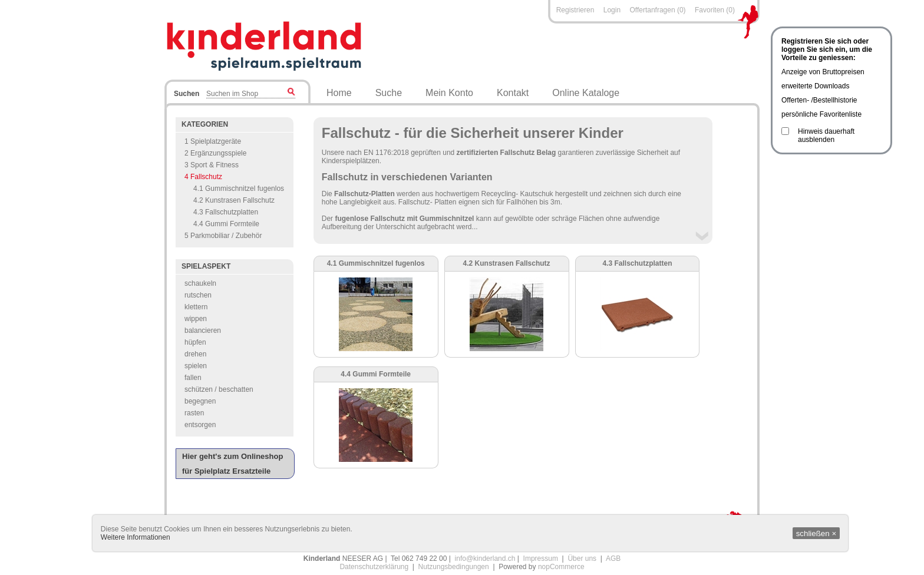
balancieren (203, 331)
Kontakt (513, 93)
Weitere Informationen (136, 537)
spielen (196, 366)
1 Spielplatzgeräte (213, 141)
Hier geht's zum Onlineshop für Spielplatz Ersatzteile (232, 464)
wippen (196, 319)
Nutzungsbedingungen (454, 567)
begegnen (200, 401)
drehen (195, 354)
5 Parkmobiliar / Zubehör (223, 236)
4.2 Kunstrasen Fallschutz (234, 200)
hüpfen (195, 342)
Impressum (541, 559)
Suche (389, 93)
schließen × (816, 533)
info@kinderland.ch (485, 559)
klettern (196, 307)
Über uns (582, 559)
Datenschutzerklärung (374, 567)
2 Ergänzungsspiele (215, 153)
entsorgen (200, 425)
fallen (193, 378)
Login (612, 10)
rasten (194, 413)
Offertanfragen (653, 10)
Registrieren (575, 10)
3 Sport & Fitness (212, 165)
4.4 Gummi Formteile (226, 224)
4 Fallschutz (203, 177)
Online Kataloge (586, 93)
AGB (613, 559)
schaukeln (200, 283)
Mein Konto (449, 93)
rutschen (198, 295)
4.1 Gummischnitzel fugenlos (239, 189)
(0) (682, 10)
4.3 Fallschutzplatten (226, 212)
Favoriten (709, 10)
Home (339, 93)
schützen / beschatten (219, 389)
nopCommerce (561, 567)
